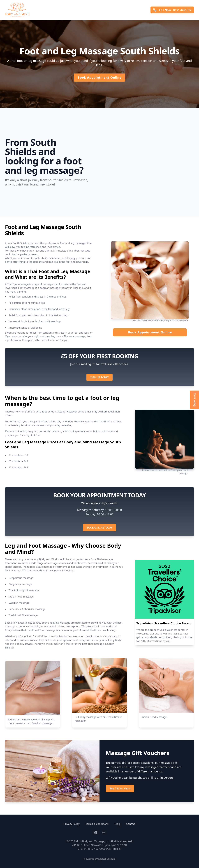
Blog (117, 824)
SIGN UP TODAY (99, 377)
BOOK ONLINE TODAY (99, 528)
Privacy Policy (72, 824)
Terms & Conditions (97, 824)
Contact (131, 824)
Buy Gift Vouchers (120, 788)
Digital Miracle (107, 859)
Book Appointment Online (99, 77)
